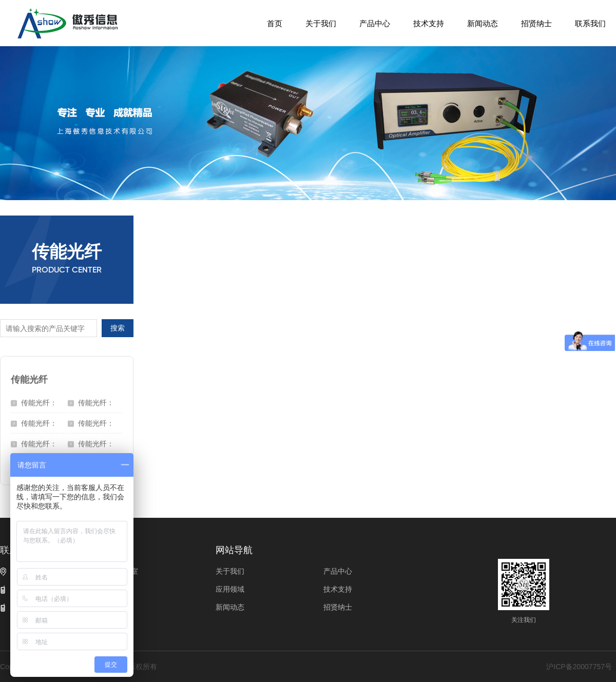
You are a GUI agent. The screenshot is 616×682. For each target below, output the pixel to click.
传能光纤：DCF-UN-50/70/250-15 (99, 402)
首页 (275, 23)
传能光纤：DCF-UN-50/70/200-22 (42, 423)
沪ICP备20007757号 (579, 667)
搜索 (118, 328)
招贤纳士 (536, 23)
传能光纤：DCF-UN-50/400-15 (96, 423)
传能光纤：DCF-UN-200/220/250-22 (99, 443)
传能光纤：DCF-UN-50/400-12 (39, 443)
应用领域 (230, 589)
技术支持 (429, 23)
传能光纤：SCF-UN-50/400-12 (39, 402)
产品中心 (375, 23)
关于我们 (321, 23)
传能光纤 (29, 376)
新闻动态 (483, 23)
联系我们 (590, 23)
